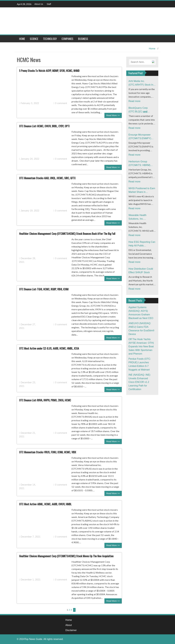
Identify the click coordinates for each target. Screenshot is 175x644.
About (69, 625)
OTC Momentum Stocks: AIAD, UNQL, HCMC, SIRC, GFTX (47, 178)
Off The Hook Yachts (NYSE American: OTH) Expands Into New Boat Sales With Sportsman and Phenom (141, 346)
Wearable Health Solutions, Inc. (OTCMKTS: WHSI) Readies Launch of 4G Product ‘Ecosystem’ (140, 217)
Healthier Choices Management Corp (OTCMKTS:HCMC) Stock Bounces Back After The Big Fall (67, 234)
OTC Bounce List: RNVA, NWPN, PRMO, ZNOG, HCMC (45, 400)
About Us (39, 4)
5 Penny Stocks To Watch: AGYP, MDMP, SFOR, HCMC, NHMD (49, 71)
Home (22, 39)
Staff (49, 4)
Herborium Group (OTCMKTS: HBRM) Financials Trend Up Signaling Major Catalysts (142, 164)
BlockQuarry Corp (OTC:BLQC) (141, 110)
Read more (134, 101)
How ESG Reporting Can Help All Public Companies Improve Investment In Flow (142, 244)
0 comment (60, 103)
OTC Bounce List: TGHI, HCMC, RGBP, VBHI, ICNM (44, 289)
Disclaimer (71, 630)
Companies (67, 39)
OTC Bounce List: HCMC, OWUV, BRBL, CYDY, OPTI (44, 126)
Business (83, 39)
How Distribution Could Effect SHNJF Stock (141, 271)
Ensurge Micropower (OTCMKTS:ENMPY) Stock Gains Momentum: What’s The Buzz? (142, 137)
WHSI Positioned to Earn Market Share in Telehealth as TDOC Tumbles (142, 190)
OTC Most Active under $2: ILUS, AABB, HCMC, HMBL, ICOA (49, 348)
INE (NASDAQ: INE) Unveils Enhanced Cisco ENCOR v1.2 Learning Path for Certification (139, 382)
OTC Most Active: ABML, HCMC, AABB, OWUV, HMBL (45, 504)
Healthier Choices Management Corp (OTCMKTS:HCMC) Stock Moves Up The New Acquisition (66, 556)
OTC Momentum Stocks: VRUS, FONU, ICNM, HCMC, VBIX (48, 452)
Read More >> (113, 115)
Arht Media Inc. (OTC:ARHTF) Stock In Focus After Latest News (142, 83)
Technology (50, 39)
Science (34, 39)
